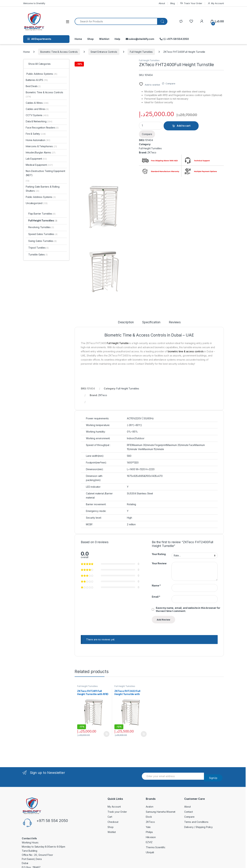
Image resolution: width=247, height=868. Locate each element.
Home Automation (38, 140)
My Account (216, 3)
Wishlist (104, 39)
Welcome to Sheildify (34, 3)
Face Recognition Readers (42, 128)
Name (156, 586)
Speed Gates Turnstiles (43, 234)
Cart (110, 817)
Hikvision (151, 837)
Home (78, 39)
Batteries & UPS (37, 80)
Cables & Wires (37, 103)
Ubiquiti (150, 852)
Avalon (149, 807)
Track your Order (117, 812)
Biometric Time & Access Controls (59, 52)
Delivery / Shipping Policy (198, 827)
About (162, 3)
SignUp (213, 778)
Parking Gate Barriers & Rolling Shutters (43, 189)
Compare (170, 83)
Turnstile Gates (38, 254)
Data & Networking (39, 121)
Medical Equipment (39, 165)
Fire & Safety (36, 134)
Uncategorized (37, 203)
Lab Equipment (36, 159)
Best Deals (33, 86)
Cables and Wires (37, 109)
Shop (90, 39)
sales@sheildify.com (140, 39)
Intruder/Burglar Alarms (41, 152)
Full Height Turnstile (118, 343)
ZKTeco (152, 152)
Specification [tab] (151, 322)
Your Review (159, 563)
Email (156, 597)
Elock (149, 817)
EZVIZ (149, 842)
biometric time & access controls (186, 351)
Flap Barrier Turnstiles (42, 214)
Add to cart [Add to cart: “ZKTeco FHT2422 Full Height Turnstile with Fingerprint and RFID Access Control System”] (144, 734)
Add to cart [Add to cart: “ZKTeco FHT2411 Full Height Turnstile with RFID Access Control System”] (107, 734)
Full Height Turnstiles (141, 52)
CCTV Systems (37, 115)
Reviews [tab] (175, 322)
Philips (149, 832)
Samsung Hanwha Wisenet (161, 812)
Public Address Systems (42, 74)
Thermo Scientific (156, 847)
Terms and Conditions (196, 822)
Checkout (113, 822)
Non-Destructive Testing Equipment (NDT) (45, 173)
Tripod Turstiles (39, 248)
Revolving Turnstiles (41, 227)
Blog (173, 3)
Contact (189, 812)
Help (117, 39)
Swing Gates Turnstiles (42, 241)
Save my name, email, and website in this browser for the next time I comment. (188, 609)
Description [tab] (126, 322)
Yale (148, 827)
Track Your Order (191, 3)
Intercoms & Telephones (41, 146)
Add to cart (184, 126)
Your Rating (159, 554)
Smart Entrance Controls (104, 52)
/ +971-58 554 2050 (174, 39)
